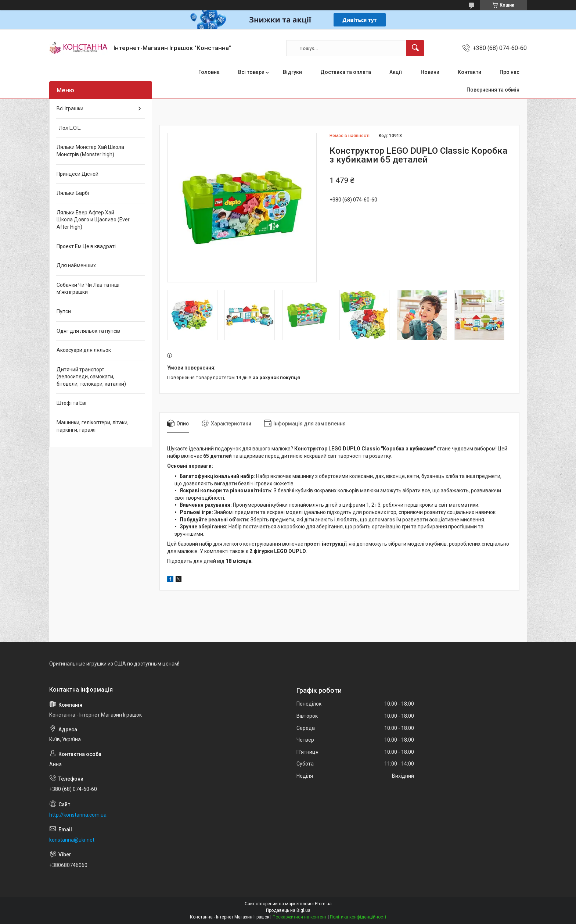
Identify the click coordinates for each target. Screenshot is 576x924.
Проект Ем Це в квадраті (86, 246)
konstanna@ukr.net (72, 840)
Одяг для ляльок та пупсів (88, 331)
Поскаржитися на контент (300, 917)
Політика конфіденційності (358, 917)
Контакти (469, 72)
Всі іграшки (70, 108)
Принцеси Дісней (78, 174)
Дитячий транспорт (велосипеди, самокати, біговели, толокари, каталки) (91, 377)
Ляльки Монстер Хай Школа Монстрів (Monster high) (90, 151)
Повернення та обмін (493, 90)
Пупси (64, 311)
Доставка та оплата (346, 72)
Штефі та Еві (71, 403)
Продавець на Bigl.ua (288, 910)
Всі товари (251, 72)
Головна (209, 72)
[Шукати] (415, 48)
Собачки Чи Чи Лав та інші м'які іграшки (88, 289)
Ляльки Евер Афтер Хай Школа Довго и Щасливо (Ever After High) (93, 220)
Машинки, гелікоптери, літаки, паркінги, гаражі (93, 426)
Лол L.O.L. (69, 128)
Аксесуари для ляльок (84, 350)
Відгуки (292, 72)
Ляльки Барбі (73, 193)
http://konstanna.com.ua (78, 815)
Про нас (510, 72)
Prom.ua (323, 904)
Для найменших (76, 265)
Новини (430, 72)
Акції (396, 72)
